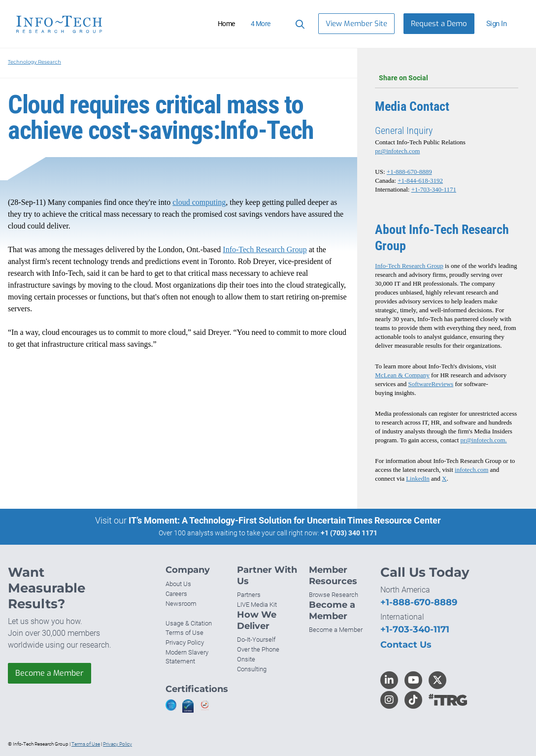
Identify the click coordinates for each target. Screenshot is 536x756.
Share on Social (447, 78)
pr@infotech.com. (484, 440)
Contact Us (406, 645)
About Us (178, 584)
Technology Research (34, 62)
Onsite (246, 659)
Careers (176, 594)
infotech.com (471, 470)
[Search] (299, 24)
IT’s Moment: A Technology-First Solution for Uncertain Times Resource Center (285, 520)
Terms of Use (184, 633)
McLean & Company (402, 375)
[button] (500, 24)
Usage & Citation (189, 623)
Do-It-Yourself (256, 640)
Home (226, 24)
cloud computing (199, 202)
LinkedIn (418, 478)
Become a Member (50, 673)
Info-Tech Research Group (265, 249)
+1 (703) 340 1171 (349, 533)
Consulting (252, 669)
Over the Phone (258, 649)
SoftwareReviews (431, 384)
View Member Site (356, 24)
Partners (249, 595)
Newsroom (181, 604)
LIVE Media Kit (257, 605)
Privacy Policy (185, 642)
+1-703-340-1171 (434, 189)
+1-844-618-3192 (420, 181)
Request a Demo (439, 24)
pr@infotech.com (397, 151)
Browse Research (334, 595)
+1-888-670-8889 (409, 172)
